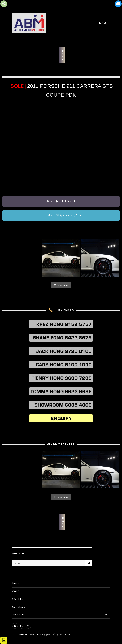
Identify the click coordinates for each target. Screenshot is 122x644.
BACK (63, 55)
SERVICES (19, 607)
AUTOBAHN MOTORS (23, 635)
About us (18, 615)
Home (16, 584)
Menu (103, 23)
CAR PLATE (19, 599)
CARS (16, 591)
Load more (61, 285)
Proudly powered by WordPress (54, 635)
